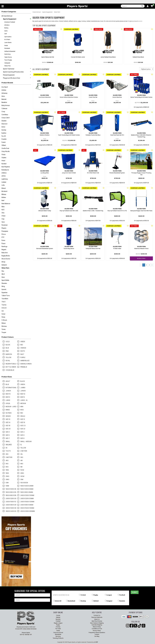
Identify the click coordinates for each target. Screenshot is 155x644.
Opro (3, 222)
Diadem (4, 121)
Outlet (58, 631)
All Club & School (7, 16)
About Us (97, 619)
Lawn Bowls (8, 42)
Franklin (4, 139)
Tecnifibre (5, 299)
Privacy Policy (97, 631)
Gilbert (4, 145)
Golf (6, 34)
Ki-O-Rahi (7, 39)
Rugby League (58, 623)
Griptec (4, 157)
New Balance (6, 204)
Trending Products (58, 638)
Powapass (5, 231)
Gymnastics (8, 37)
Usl (3, 311)
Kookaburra (5, 170)
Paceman (5, 225)
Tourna (4, 305)
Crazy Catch (6, 118)
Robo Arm (5, 253)
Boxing (6, 28)
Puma (3, 240)
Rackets (122, 601)
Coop (3, 111)
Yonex (4, 329)
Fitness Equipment (17, 75)
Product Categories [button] (9, 12)
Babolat (4, 99)
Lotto (3, 185)
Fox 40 (4, 136)
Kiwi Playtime (6, 167)
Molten (4, 197)
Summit (4, 289)
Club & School (37, 12)
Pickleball (7, 48)
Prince (4, 234)
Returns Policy (97, 627)
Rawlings (4, 246)
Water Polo (8, 66)
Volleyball (7, 63)
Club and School (58, 632)
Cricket (83, 595)
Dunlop (4, 130)
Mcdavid (4, 191)
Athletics (7, 25)
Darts (6, 31)
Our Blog (97, 636)
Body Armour (6, 105)
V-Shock (4, 320)
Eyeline (4, 133)
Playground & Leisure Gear (17, 78)
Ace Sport (5, 87)
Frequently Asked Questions (97, 632)
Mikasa (4, 194)
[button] (3, 6)
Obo (3, 213)
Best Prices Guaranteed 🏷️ (15, 2)
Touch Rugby (8, 60)
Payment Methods (97, 617)
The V (3, 302)
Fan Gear (58, 629)
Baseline (4, 102)
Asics (3, 96)
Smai (3, 277)
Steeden (4, 283)
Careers (97, 634)
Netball (96, 601)
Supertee (4, 292)
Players (4, 228)
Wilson (4, 323)
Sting (3, 286)
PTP (3, 237)
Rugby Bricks (6, 256)
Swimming (7, 54)
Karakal (4, 164)
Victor (3, 314)
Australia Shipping (97, 625)
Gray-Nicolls (6, 151)
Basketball (71, 601)
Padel (6, 45)
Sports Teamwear (17, 69)
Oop (3, 219)
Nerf (3, 200)
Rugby (96, 595)
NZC (3, 210)
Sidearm (4, 265)
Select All (58, 601)
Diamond (4, 124)
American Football (10, 22)
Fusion (4, 142)
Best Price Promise (97, 621)
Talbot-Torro (6, 296)
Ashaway (4, 93)
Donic (3, 127)
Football (122, 595)
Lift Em (4, 176)
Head (3, 161)
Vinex (3, 317)
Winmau (4, 326)
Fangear (109, 601)
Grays (3, 154)
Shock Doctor (6, 259)
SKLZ (3, 274)
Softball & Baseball (10, 51)
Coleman (4, 108)
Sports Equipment (17, 19)
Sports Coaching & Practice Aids (17, 72)
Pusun (3, 243)
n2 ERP (96, 642)
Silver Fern (5, 268)
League (109, 595)
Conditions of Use (97, 629)
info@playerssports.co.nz (135, 21)
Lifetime (4, 173)
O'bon (3, 216)
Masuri (4, 188)
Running (58, 636)
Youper (4, 332)
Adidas (4, 90)
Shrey (3, 262)
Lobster (4, 182)
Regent (4, 250)
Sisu (3, 271)
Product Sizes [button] (7, 377)
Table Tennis (8, 57)
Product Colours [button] (8, 337)
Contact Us (97, 615)
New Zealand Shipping (97, 623)
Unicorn (4, 308)
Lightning (5, 179)
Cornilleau (5, 115)
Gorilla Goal (5, 148)
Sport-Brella (5, 280)
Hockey (83, 601)
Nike (3, 207)
